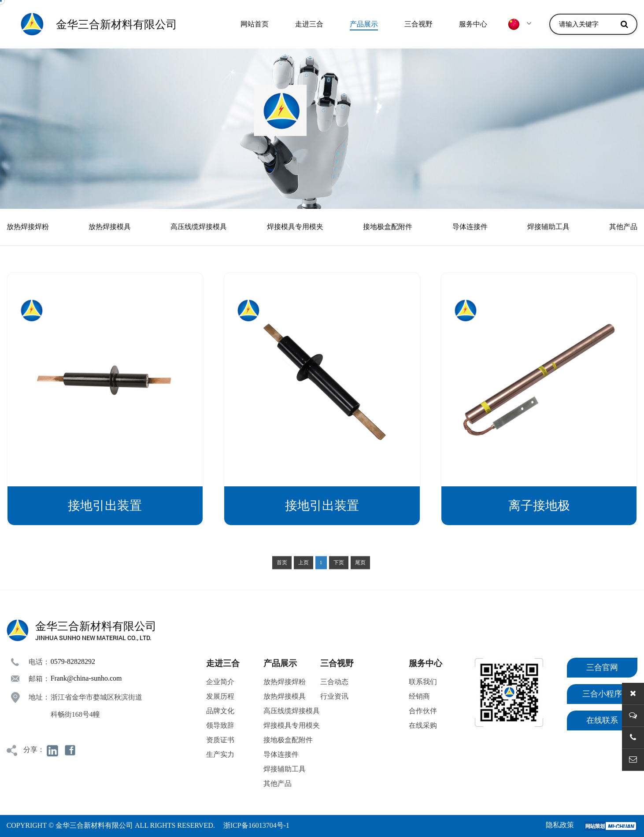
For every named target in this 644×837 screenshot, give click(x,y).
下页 (339, 576)
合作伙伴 (423, 711)
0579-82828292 (73, 661)
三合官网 (602, 667)
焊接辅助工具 (548, 227)
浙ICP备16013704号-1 (256, 825)
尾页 (360, 576)
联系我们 (423, 682)
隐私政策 (560, 825)
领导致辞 (220, 725)
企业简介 (220, 682)
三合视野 (418, 24)
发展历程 (220, 696)
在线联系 (602, 720)
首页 (282, 576)
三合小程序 (602, 694)
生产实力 (220, 754)
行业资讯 (334, 696)
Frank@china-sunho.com (86, 678)
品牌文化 (220, 711)
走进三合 (309, 24)
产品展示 (364, 24)
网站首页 (255, 24)
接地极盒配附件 (388, 227)
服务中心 (473, 24)
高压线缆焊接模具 (199, 227)
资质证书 (220, 740)
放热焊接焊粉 (28, 227)
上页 (303, 576)
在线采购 (423, 725)
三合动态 (334, 682)
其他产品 (623, 227)
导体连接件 (470, 227)
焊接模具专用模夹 (295, 227)
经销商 (419, 696)
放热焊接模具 (110, 227)
